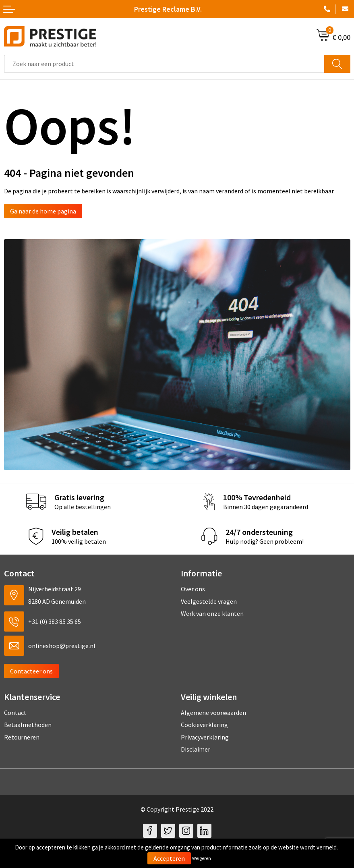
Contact (15, 713)
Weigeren (202, 858)
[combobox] (164, 64)
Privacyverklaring (205, 737)
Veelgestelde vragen (209, 601)
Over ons (193, 589)
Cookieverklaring (204, 725)
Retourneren (22, 737)
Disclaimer (196, 749)
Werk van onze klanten (212, 613)
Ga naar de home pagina (43, 211)
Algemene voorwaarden (213, 713)
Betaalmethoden (28, 725)
